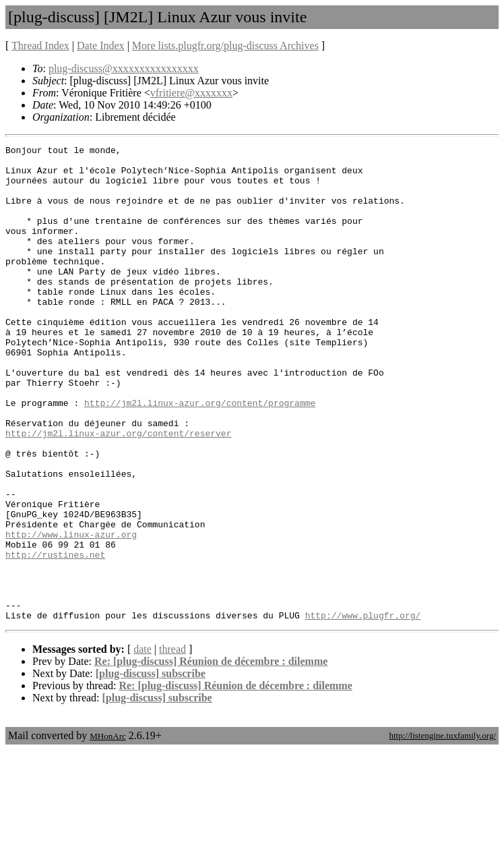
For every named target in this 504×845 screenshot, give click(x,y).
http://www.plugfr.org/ (363, 710)
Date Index (101, 46)
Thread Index (40, 46)
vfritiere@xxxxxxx (191, 93)
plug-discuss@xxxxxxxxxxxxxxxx (124, 68)
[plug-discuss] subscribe (151, 768)
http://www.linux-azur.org (71, 613)
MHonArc (107, 831)
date (143, 744)
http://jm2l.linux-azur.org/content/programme (200, 455)
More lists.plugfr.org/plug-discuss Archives (225, 46)
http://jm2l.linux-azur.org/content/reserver (118, 492)
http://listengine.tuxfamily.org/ (442, 831)
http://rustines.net (55, 637)
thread (172, 744)
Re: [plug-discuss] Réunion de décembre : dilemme (211, 756)
